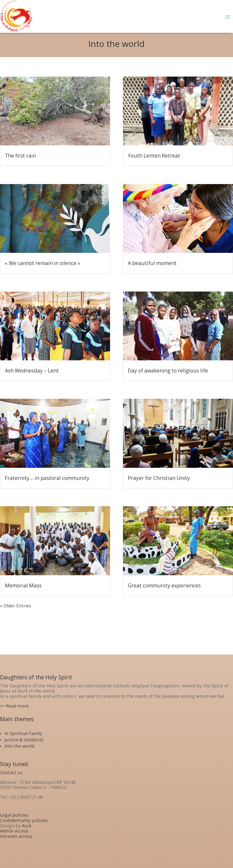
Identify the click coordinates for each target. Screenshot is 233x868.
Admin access (14, 831)
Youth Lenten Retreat (154, 156)
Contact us (11, 772)
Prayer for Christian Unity (159, 478)
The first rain (20, 156)
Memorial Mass (23, 585)
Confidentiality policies (24, 820)
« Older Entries (16, 606)
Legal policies (14, 815)
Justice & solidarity (24, 740)
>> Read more (14, 706)
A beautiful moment (152, 263)
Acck (27, 826)
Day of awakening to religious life (168, 371)
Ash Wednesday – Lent (32, 371)
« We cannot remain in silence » (43, 263)
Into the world (19, 746)
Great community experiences (164, 585)
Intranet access (16, 836)
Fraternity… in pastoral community (47, 478)
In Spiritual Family (23, 733)
